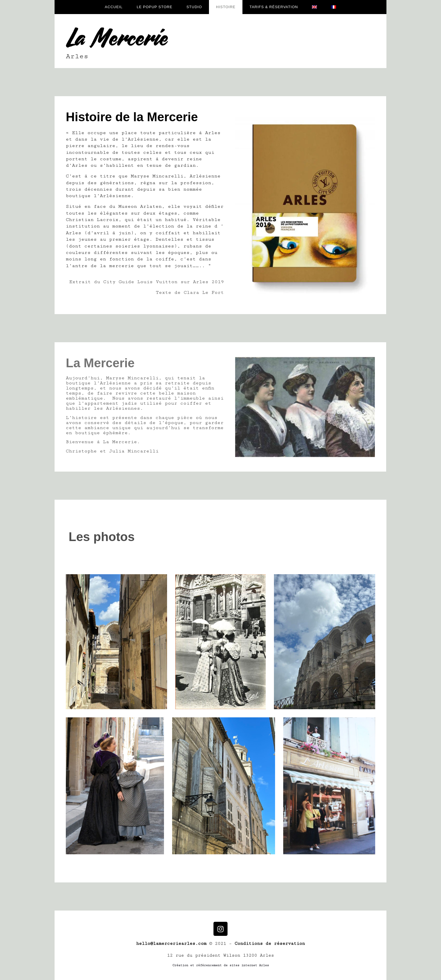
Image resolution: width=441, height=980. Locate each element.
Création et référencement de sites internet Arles (221, 965)
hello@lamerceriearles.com (171, 944)
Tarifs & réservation (274, 7)
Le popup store (155, 7)
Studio (194, 7)
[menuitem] (314, 7)
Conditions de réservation (270, 944)
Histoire (226, 7)
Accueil (114, 7)
